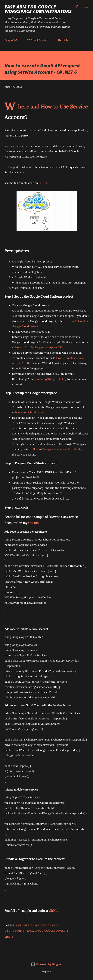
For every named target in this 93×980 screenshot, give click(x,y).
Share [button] (9, 937)
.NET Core (22, 925)
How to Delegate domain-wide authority (57, 449)
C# (32, 925)
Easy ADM (11, 40)
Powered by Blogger (46, 964)
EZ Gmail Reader (37, 40)
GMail (39, 931)
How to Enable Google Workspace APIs (39, 347)
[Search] (77, 7)
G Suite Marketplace (19, 931)
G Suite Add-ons (47, 925)
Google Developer (57, 931)
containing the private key (50, 379)
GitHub (43, 183)
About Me (64, 40)
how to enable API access (31, 412)
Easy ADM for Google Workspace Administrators (38, 9)
